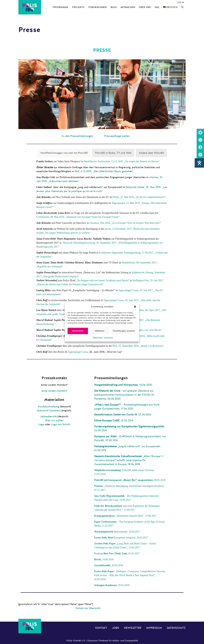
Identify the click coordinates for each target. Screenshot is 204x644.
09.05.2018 (159, 480)
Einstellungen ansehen (124, 331)
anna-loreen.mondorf (54, 391)
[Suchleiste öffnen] (182, 7)
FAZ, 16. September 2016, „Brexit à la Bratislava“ (138, 346)
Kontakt (101, 628)
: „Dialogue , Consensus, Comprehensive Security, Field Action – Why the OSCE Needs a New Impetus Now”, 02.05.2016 (130, 575)
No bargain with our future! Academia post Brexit (103, 280)
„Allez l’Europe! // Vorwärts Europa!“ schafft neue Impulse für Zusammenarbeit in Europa (129, 460)
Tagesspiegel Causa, (78, 352)
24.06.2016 (104, 559)
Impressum (108, 338)
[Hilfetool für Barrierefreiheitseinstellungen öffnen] (199, 163)
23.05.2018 (100, 474)
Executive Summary (49, 410)
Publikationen (98, 7)
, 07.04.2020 (123, 415)
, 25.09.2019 (114, 421)
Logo (41, 424)
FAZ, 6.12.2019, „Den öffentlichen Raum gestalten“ (104, 171)
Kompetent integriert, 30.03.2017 (121, 538)
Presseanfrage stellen (117, 136)
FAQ (157, 7)
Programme (60, 7)
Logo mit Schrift (61, 424)
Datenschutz (98, 338)
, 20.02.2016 (112, 585)
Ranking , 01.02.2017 (117, 553)
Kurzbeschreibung (49, 407)
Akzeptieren (78, 331)
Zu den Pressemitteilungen (77, 136)
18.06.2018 (134, 464)
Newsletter (133, 628)
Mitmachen (128, 7)
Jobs (116, 628)
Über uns (145, 7)
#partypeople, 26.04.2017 (117, 532)
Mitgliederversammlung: (108, 470)
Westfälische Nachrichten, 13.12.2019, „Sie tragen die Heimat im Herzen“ (122, 161)
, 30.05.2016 (109, 565)
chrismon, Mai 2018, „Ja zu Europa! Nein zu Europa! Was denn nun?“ (125, 223)
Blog (114, 7)
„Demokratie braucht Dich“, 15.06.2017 (125, 516)
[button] (135, 307)
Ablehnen (100, 331)
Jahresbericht (48, 416)
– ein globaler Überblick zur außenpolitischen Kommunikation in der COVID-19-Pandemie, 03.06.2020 (125, 395)
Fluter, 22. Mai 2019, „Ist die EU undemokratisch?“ (139, 197)
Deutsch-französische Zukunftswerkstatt (118, 456)
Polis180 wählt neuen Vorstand (138, 470)
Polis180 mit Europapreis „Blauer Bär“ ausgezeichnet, (124, 480)
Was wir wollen (54, 420)
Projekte (78, 7)
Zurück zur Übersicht (88, 608)
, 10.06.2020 (123, 385)
